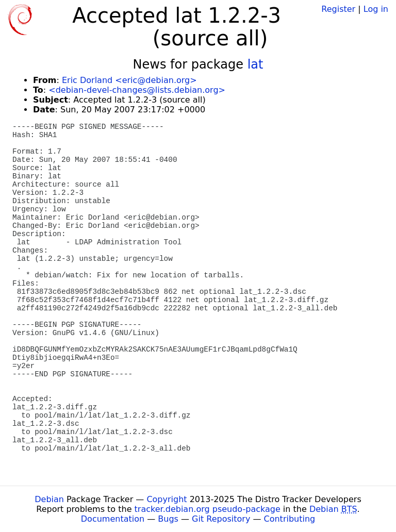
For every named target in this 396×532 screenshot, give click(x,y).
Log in (376, 9)
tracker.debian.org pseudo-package (208, 509)
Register (338, 9)
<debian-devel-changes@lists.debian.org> (137, 90)
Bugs (168, 519)
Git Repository (221, 519)
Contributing (290, 519)
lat (255, 64)
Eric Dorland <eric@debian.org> (129, 80)
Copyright (167, 499)
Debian (49, 499)
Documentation (113, 519)
